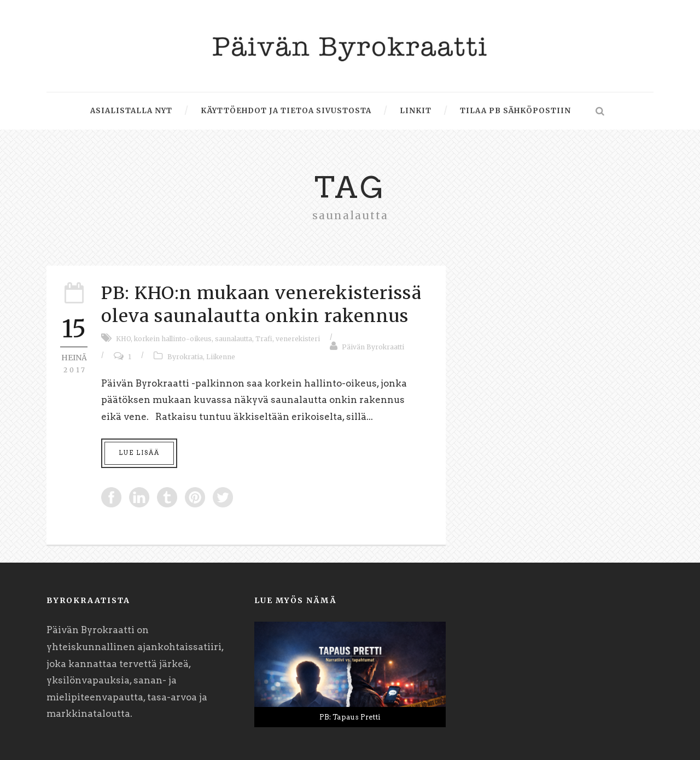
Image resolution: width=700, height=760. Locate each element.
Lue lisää (139, 453)
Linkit (416, 111)
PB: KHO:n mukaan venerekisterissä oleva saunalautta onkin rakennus (261, 305)
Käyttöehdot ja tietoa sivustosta (286, 111)
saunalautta (234, 339)
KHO (123, 339)
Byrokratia (185, 357)
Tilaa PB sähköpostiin (515, 111)
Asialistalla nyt (131, 111)
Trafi (264, 339)
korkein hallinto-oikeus (173, 339)
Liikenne (221, 357)
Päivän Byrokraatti (373, 347)
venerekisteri (298, 339)
